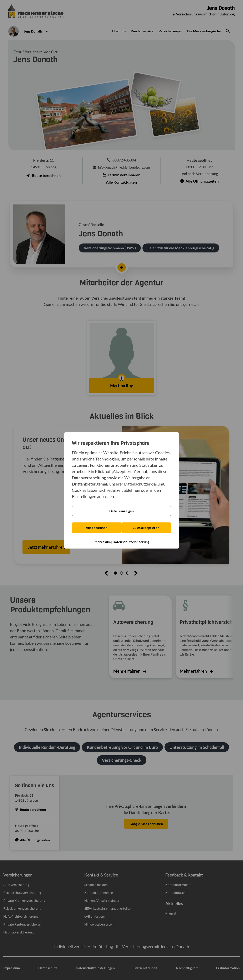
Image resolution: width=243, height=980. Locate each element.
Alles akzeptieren (147, 528)
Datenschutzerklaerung (131, 542)
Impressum (102, 542)
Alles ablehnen (96, 528)
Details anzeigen (121, 511)
